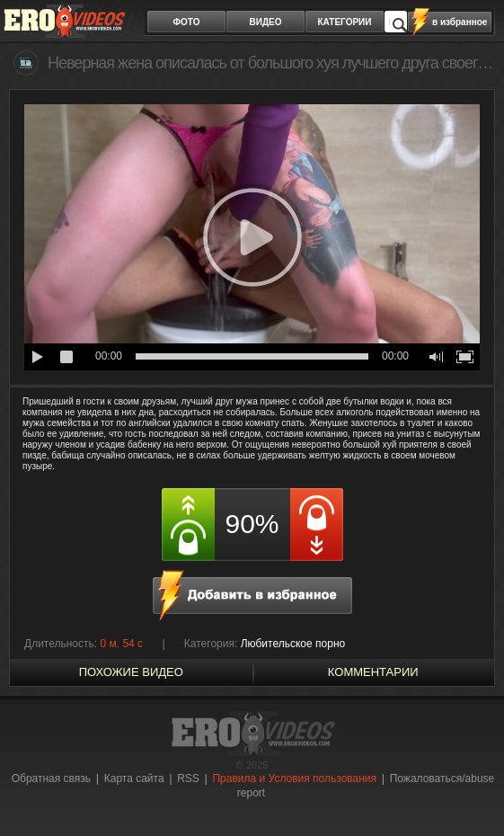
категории (345, 22)
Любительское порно (293, 644)
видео (266, 22)
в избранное (460, 22)
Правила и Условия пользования (294, 778)
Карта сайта (134, 778)
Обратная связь (51, 778)
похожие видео (131, 672)
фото (187, 22)
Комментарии (373, 672)
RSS (188, 778)
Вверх (470, 789)
